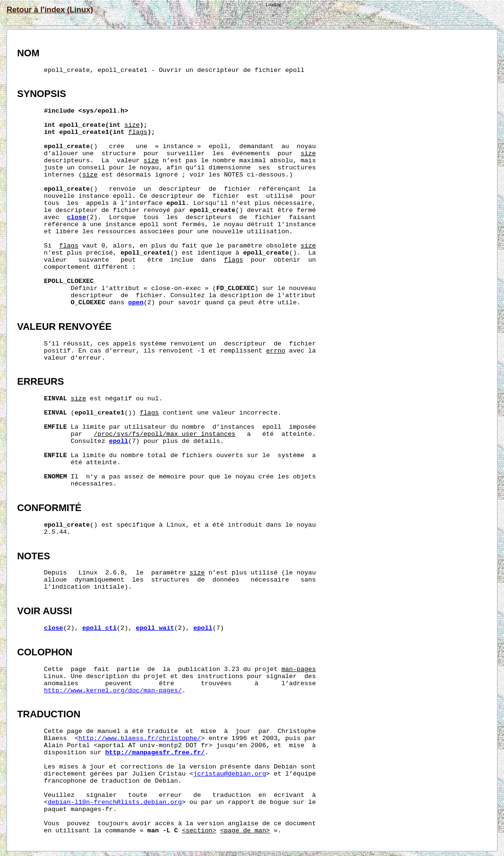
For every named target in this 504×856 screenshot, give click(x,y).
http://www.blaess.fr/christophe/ (140, 738)
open (136, 303)
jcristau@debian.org (230, 774)
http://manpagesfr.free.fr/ (155, 753)
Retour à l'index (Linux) (50, 9)
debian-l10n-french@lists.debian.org (115, 802)
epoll (119, 441)
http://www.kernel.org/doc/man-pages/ (113, 691)
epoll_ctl (100, 628)
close (76, 217)
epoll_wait (155, 628)
